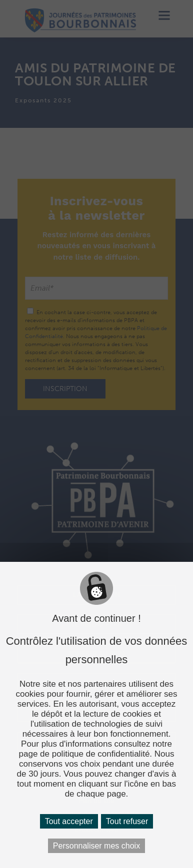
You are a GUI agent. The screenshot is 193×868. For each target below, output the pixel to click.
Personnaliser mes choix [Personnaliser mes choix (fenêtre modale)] (96, 846)
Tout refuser (127, 821)
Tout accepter (69, 821)
